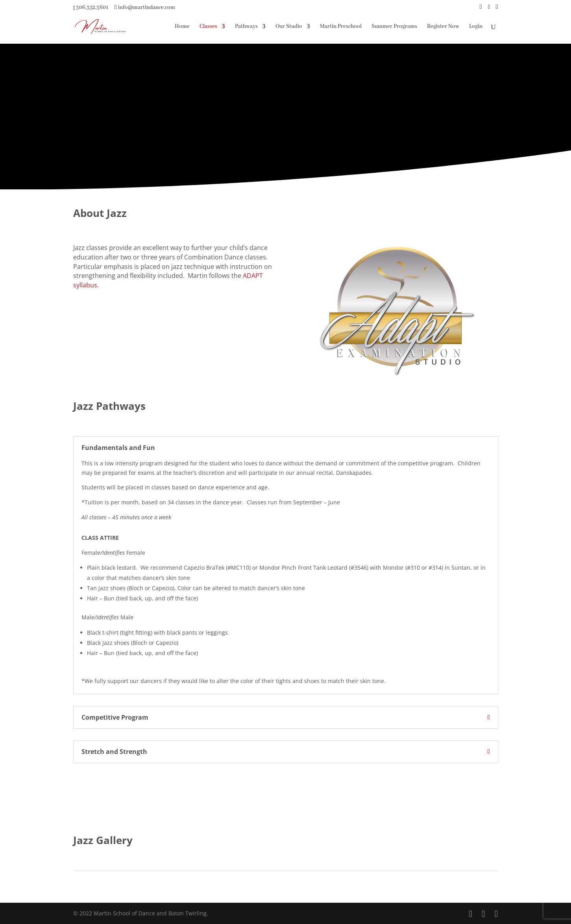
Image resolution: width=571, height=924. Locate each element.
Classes (208, 27)
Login (476, 27)
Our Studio (289, 27)
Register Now (443, 27)
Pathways (246, 27)
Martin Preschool (341, 27)
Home (182, 27)
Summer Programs (394, 27)
